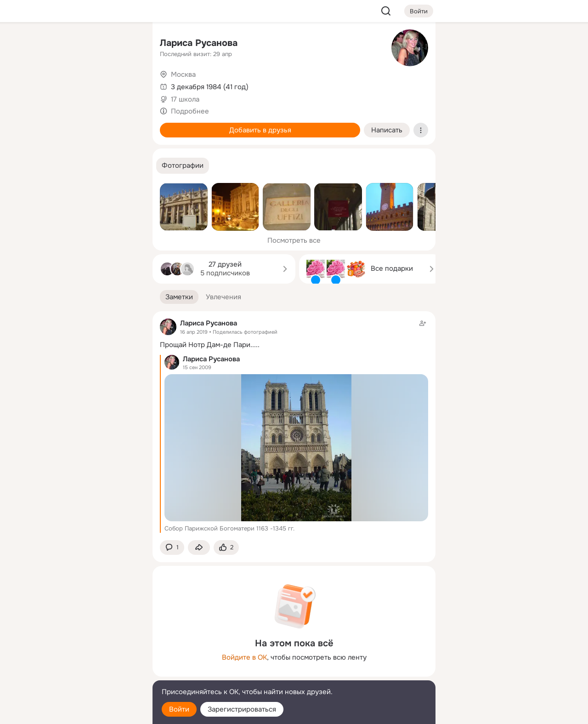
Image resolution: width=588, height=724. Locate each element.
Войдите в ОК (244, 657)
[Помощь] (44, 165)
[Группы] (125, 44)
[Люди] (85, 85)
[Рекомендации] (85, 165)
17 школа (185, 99)
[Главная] (44, 44)
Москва (183, 74)
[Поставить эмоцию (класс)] (226, 548)
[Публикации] (44, 85)
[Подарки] (44, 125)
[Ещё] (85, 653)
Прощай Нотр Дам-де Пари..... (210, 345)
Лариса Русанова (199, 43)
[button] (183, 166)
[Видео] (125, 85)
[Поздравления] (85, 125)
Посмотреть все (294, 240)
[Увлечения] (85, 44)
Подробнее (190, 111)
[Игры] (125, 125)
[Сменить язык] (85, 673)
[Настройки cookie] (85, 712)
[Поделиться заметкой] (199, 548)
